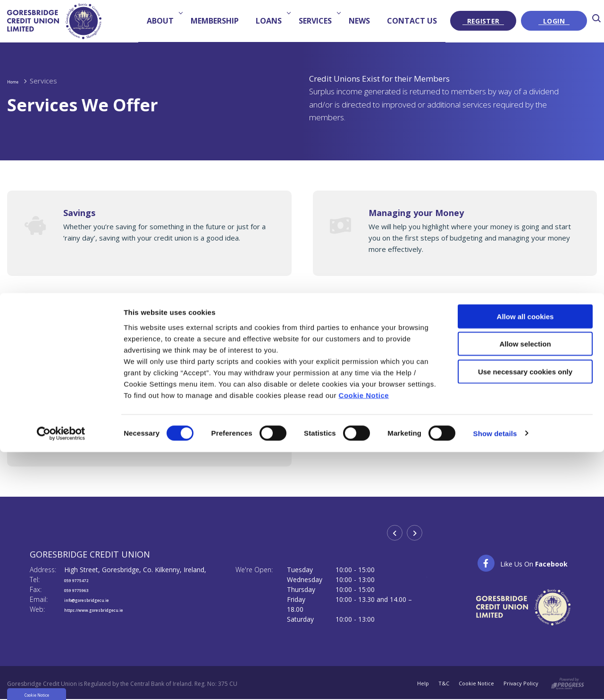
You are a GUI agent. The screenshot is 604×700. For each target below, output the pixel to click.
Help (419, 684)
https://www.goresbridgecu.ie (113, 609)
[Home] (54, 21)
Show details (495, 471)
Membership (215, 21)
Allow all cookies (525, 354)
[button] (598, 21)
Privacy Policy (520, 684)
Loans (272, 21)
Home (17, 81)
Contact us (412, 21)
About (163, 21)
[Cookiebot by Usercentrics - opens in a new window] (61, 471)
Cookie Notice (364, 432)
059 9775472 (84, 579)
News (359, 21)
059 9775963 (84, 589)
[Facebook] (522, 563)
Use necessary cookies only (525, 409)
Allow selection (525, 381)
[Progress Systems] (568, 682)
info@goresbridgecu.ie (101, 599)
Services (318, 21)
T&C (440, 684)
